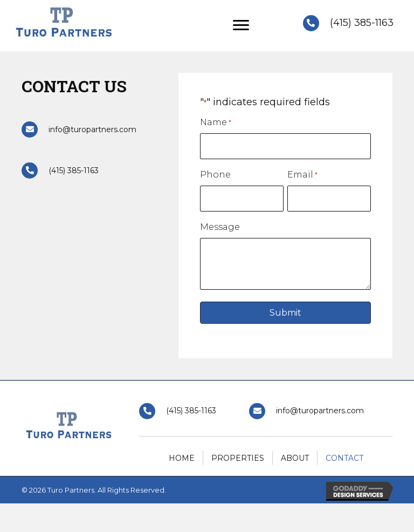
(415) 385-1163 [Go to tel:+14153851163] (362, 23)
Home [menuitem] (182, 458)
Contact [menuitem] (344, 458)
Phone (215, 175)
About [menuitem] (295, 458)
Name (216, 123)
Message (220, 227)
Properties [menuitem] (238, 458)
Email (302, 175)
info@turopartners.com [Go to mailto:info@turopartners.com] (92, 129)
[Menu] (241, 25)
